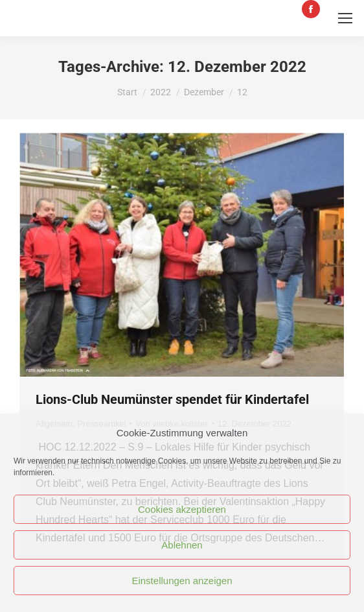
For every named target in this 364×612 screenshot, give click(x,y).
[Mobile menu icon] (345, 18)
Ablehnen (182, 545)
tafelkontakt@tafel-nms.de (205, 9)
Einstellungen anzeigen (182, 581)
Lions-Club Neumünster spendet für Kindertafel (172, 399)
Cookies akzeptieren (182, 509)
